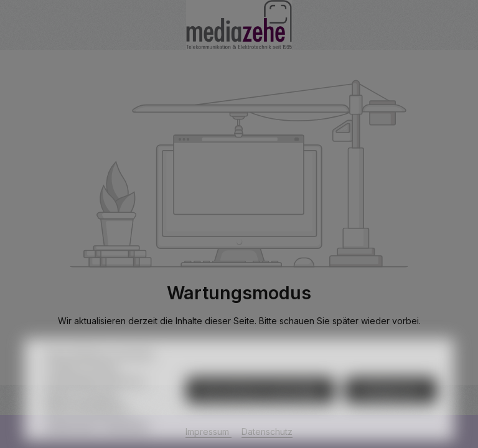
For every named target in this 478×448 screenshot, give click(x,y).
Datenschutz (72, 441)
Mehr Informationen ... (90, 423)
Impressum (127, 441)
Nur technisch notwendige (260, 406)
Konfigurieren (391, 406)
